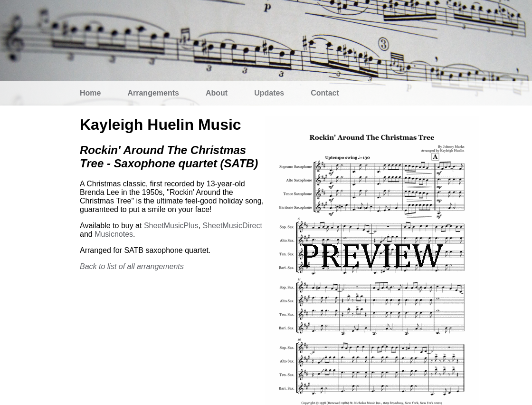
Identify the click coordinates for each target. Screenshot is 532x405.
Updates (269, 93)
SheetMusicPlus (171, 226)
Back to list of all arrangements (132, 266)
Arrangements (153, 93)
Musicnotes (114, 234)
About (217, 93)
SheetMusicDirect (233, 226)
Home (90, 93)
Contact (325, 93)
